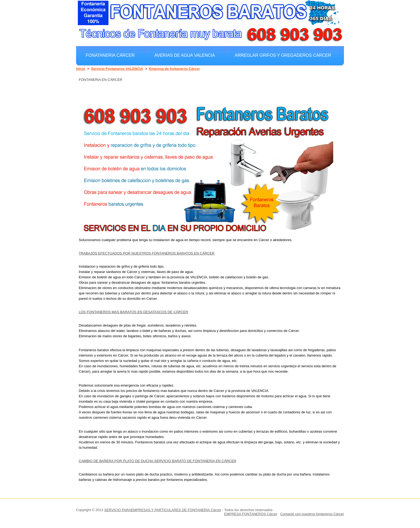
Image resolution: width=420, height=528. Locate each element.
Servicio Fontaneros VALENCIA (117, 69)
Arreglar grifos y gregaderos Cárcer (283, 55)
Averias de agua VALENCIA (185, 55)
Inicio (81, 69)
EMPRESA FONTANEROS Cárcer (251, 514)
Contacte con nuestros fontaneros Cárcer (312, 514)
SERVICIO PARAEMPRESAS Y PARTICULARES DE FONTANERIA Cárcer (163, 510)
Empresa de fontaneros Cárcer (174, 69)
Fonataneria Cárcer (110, 55)
